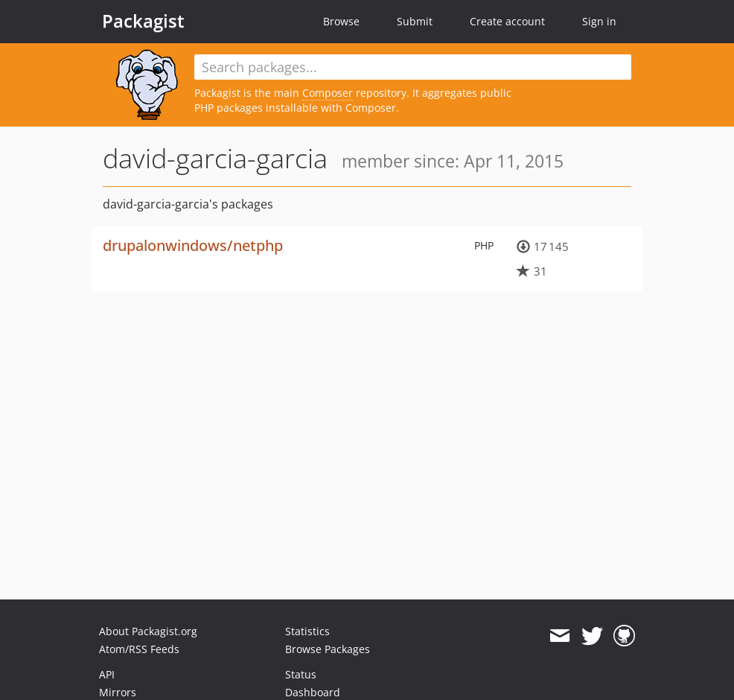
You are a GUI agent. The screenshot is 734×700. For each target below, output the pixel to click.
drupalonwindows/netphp (193, 245)
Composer (328, 93)
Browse (341, 21)
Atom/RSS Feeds (139, 649)
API (107, 674)
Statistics (307, 631)
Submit (415, 21)
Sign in (599, 21)
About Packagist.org (148, 631)
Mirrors (118, 692)
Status (301, 674)
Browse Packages (328, 649)
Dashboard (313, 692)
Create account (507, 21)
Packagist (143, 21)
